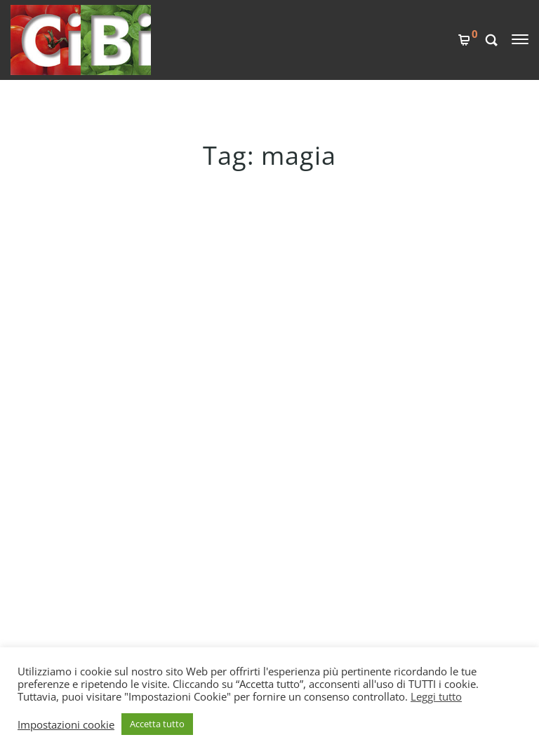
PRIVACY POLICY (234, 546)
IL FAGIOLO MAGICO (82, 256)
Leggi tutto (436, 696)
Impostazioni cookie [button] (66, 724)
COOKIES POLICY (235, 522)
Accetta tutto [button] (157, 724)
